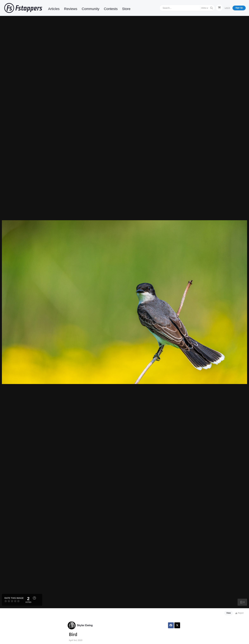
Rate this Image (14, 598)
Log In (227, 8)
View (229, 613)
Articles (54, 9)
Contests (111, 9)
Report (239, 613)
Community (91, 9)
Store (126, 9)
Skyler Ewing (85, 625)
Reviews (71, 9)
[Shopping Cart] (219, 8)
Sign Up (239, 8)
